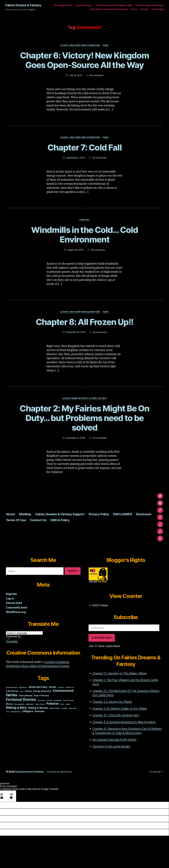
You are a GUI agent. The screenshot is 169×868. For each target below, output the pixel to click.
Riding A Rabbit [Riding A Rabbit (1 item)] (54, 708)
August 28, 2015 (76, 250)
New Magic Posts (63, 5)
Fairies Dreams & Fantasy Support (60, 514)
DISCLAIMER (122, 514)
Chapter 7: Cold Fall (84, 147)
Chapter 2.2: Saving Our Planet (112, 702)
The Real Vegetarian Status (149, 5)
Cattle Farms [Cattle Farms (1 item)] (70, 687)
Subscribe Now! (102, 638)
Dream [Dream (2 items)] (28, 691)
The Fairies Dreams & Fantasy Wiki (113, 5)
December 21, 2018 (76, 438)
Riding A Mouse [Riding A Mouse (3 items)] (38, 708)
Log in (10, 599)
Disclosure (144, 514)
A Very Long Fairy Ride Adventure (80, 45)
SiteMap (25, 514)
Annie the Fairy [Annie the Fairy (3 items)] (38, 687)
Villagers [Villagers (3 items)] (28, 711)
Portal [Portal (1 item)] (62, 704)
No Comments (96, 75)
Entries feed (14, 603)
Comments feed (17, 608)
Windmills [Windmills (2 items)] (39, 711)
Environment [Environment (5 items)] (63, 691)
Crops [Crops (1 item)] (22, 691)
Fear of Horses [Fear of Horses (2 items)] (41, 696)
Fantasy (84, 220)
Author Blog (158, 9)
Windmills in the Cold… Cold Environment (84, 235)
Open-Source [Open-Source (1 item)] (40, 704)
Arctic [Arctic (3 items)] (53, 687)
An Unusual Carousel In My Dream (114, 740)
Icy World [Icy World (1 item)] (49, 700)
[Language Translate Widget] (24, 633)
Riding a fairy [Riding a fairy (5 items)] (16, 707)
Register (12, 594)
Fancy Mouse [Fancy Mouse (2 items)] (26, 696)
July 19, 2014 (76, 75)
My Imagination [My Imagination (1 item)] (19, 704)
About (10, 514)
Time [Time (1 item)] (8, 712)
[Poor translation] (11, 796)
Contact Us (38, 520)
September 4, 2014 (76, 158)
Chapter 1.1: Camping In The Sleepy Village (120, 673)
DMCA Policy (60, 520)
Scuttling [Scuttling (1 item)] (64, 708)
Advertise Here (84, 5)
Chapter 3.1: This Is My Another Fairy (116, 715)
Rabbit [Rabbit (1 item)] (68, 704)
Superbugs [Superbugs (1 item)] (73, 708)
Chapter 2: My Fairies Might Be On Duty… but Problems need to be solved (84, 418)
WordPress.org (16, 612)
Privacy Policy (99, 514)
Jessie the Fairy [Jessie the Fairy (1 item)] (68, 700)
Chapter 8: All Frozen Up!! (85, 322)
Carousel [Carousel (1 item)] (61, 687)
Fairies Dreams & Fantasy (23, 5)
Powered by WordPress (59, 772)
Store (134, 9)
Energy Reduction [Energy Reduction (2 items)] (42, 691)
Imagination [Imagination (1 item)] (58, 700)
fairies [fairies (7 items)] (12, 695)
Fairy (106, 45)
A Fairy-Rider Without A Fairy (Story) (84, 398)
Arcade (144, 9)
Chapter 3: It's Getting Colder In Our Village (120, 709)
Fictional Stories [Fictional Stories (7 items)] (21, 699)
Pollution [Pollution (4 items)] (53, 704)
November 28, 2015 (76, 332)
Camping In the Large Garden (111, 746)
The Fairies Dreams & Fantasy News (109, 9)
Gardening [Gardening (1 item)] (41, 700)
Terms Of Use (16, 520)
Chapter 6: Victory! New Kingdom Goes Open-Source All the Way (85, 60)
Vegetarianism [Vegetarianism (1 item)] (16, 712)
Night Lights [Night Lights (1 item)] (30, 704)
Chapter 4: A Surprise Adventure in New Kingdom (124, 722)
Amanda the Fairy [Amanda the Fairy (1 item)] (12, 687)
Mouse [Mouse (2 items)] (9, 704)
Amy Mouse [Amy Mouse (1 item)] (23, 687)
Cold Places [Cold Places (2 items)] (12, 691)
